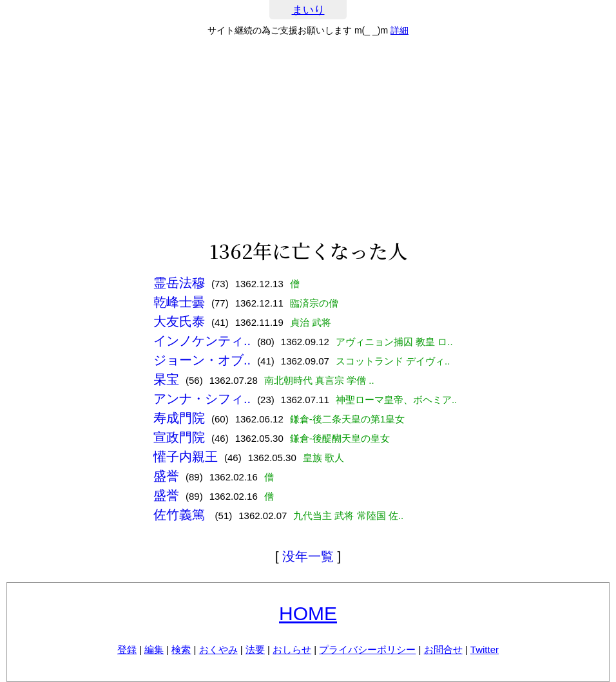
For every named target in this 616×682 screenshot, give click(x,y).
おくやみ (218, 649)
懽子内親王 (186, 457)
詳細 (399, 30)
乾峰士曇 (179, 302)
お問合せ (443, 649)
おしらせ (292, 649)
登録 (127, 649)
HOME (308, 613)
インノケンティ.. (202, 341)
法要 (255, 649)
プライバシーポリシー (367, 649)
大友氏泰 (179, 321)
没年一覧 (308, 556)
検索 (181, 649)
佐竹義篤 (181, 515)
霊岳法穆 (179, 283)
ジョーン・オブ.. (202, 360)
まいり (308, 10)
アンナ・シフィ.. (202, 399)
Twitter (485, 649)
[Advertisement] (308, 138)
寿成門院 (179, 418)
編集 (154, 649)
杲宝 (166, 379)
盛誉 (166, 476)
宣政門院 (179, 437)
